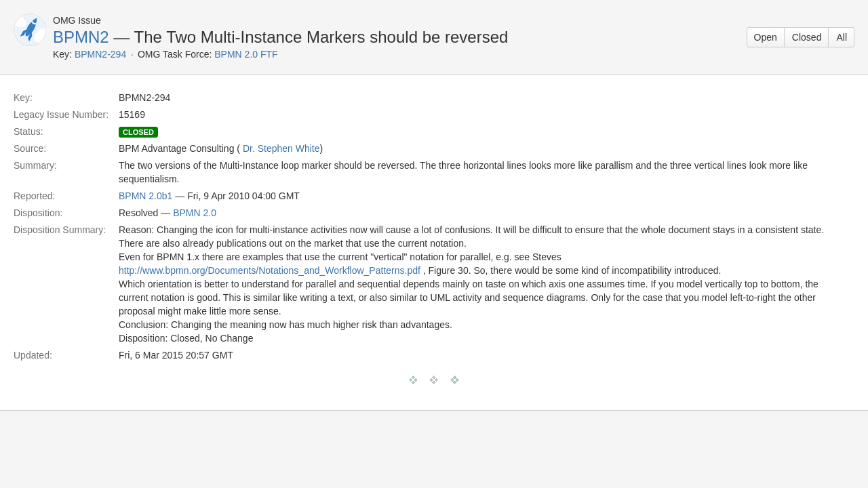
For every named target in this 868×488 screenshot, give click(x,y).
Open (766, 37)
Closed (807, 37)
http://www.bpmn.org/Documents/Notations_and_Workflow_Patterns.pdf (270, 270)
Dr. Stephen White (281, 148)
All (842, 37)
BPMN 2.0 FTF (246, 54)
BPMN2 (81, 37)
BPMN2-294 (100, 54)
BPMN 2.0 (195, 213)
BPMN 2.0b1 (145, 196)
